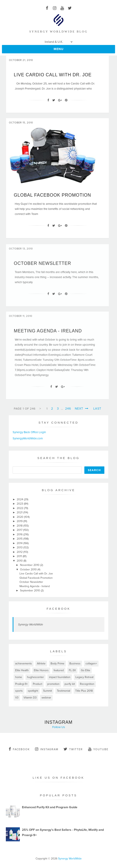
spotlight (33, 691)
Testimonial (64, 691)
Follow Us (59, 727)
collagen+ (91, 664)
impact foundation (60, 677)
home (19, 677)
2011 (20, 556)
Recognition (87, 684)
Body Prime (57, 664)
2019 (20, 521)
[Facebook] (48, 100)
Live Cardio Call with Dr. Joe (53, 75)
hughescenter (35, 677)
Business (75, 664)
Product (38, 684)
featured (59, 670)
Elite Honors (41, 670)
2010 (20, 561)
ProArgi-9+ (21, 684)
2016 (20, 534)
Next (82, 409)
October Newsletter (42, 265)
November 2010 (30, 565)
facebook (19, 749)
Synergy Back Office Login (29, 432)
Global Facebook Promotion (52, 195)
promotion (53, 684)
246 (68, 409)
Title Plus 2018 (84, 691)
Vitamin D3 (30, 698)
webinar (46, 698)
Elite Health (22, 670)
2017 (20, 530)
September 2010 (30, 591)
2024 (20, 499)
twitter (73, 749)
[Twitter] (54, 100)
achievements (24, 664)
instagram (47, 749)
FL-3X (72, 670)
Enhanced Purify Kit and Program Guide (50, 807)
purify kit (70, 684)
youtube (98, 749)
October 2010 (29, 569)
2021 (20, 512)
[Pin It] (66, 100)
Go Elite (86, 670)
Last (97, 409)
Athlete (41, 664)
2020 (20, 517)
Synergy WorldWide (31, 624)
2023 (20, 504)
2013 (20, 547)
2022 (20, 508)
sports (19, 691)
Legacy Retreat (84, 677)
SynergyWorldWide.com (28, 438)
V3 (17, 698)
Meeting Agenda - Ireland (48, 333)
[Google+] (60, 100)
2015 (20, 539)
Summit (48, 691)
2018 (20, 526)
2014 (20, 543)
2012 (20, 552)
